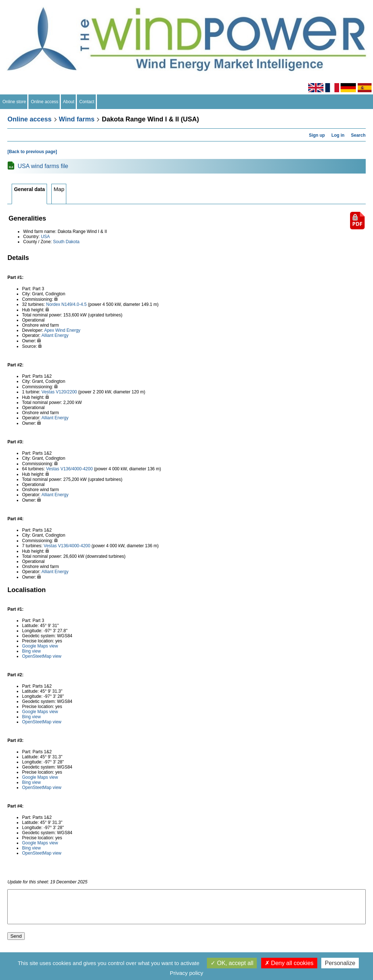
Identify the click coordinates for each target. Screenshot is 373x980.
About (69, 102)
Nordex (53, 304)
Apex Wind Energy (62, 330)
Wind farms (77, 119)
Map (59, 189)
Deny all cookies (289, 963)
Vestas (48, 392)
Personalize (340, 963)
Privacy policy (186, 973)
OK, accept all (232, 963)
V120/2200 (66, 392)
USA (45, 237)
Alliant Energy (55, 335)
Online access (45, 102)
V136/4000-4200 (77, 469)
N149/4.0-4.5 (74, 304)
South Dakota (66, 242)
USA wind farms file (43, 166)
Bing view (31, 651)
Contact (87, 102)
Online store (14, 102)
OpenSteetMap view (42, 656)
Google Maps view (40, 646)
